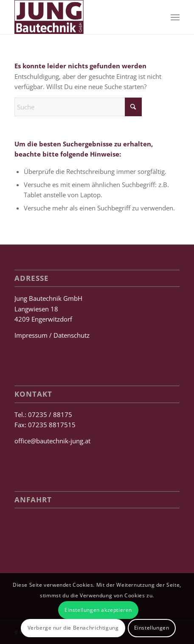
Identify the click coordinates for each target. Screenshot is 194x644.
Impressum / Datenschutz (52, 335)
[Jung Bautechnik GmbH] (80, 17)
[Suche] (78, 107)
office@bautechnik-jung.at (52, 441)
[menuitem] (175, 17)
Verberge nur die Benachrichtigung (73, 628)
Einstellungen (152, 628)
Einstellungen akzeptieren (98, 610)
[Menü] (175, 17)
